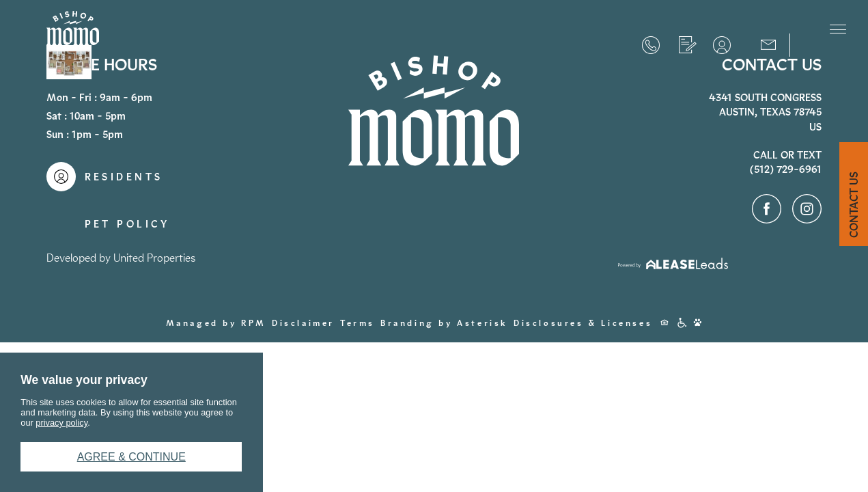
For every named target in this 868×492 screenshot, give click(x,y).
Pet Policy (127, 224)
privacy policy (61, 423)
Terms (358, 323)
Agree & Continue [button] (131, 457)
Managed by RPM (216, 323)
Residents (722, 45)
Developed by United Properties (121, 258)
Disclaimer (303, 323)
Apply (688, 45)
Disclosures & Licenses (583, 323)
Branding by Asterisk (444, 323)
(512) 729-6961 (651, 45)
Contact (768, 44)
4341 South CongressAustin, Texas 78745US (765, 112)
